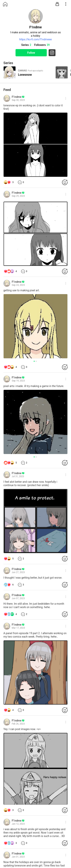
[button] (34, 361)
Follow (31, 53)
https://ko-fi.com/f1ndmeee (35, 39)
